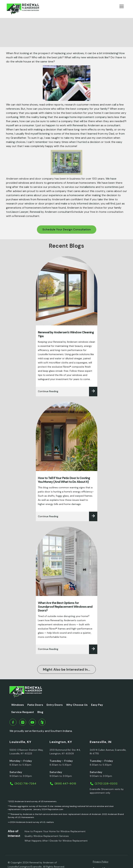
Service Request (23, 712)
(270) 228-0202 (106, 784)
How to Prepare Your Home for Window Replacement (55, 831)
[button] (123, 9)
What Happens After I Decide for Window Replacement (56, 841)
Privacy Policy (101, 862)
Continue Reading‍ (48, 391)
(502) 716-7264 (25, 784)
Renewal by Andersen (51, 199)
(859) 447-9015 (65, 784)
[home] (23, 9)
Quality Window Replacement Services (47, 836)
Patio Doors (35, 705)
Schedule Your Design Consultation (67, 229)
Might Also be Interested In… (66, 669)
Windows (18, 705)
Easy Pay (97, 705)
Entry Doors (55, 705)
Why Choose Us (77, 705)
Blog (40, 712)
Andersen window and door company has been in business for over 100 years (55, 179)
